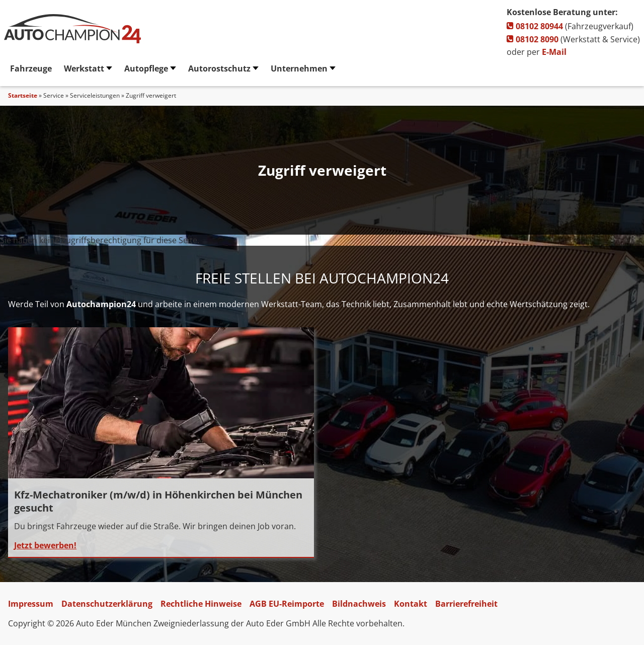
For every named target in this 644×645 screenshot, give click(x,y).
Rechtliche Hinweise (201, 604)
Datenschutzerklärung (107, 604)
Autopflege (146, 68)
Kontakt (411, 604)
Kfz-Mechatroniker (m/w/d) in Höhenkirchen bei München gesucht (158, 501)
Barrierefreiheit (466, 604)
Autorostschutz (219, 68)
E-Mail (554, 52)
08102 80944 (535, 26)
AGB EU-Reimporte (287, 604)
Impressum (31, 604)
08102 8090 (533, 39)
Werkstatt (84, 68)
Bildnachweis (359, 604)
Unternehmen (299, 68)
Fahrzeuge (31, 68)
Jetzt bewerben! (45, 545)
